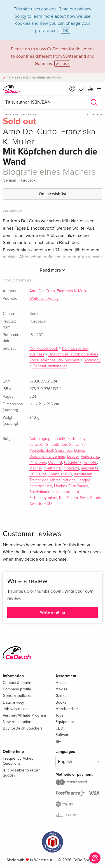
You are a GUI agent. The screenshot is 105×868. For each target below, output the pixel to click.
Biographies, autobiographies (73, 354)
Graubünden (56, 445)
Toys (59, 715)
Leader (73, 457)
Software (63, 735)
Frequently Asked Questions (18, 761)
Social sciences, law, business (54, 360)
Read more (53, 270)
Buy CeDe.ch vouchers (23, 728)
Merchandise (67, 709)
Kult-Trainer (68, 498)
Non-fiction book (44, 348)
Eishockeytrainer (43, 498)
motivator (71, 468)
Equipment (65, 722)
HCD (48, 504)
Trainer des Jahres (45, 480)
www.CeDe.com (52, 49)
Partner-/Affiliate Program (24, 715)
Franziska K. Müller (73, 291)
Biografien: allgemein (47, 457)
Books (61, 702)
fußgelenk (73, 462)
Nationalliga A (67, 492)
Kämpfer (90, 462)
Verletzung (90, 457)
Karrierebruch (41, 486)
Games (61, 696)
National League (76, 480)
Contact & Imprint (18, 683)
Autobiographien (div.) (48, 439)
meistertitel (90, 468)
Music (60, 683)
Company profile (17, 689)
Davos (80, 451)
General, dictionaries (50, 366)
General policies (17, 696)
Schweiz (37, 445)
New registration (17, 722)
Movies (62, 689)
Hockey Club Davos (71, 486)
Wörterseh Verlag (44, 299)
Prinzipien (38, 462)
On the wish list (53, 194)
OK (66, 31)
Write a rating (53, 612)
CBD (59, 728)
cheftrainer (53, 468)
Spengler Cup (60, 474)
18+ (58, 741)
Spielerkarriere (42, 492)
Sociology (92, 360)
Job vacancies (15, 709)
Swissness (64, 451)
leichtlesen (83, 474)
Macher (36, 468)
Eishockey (77, 439)
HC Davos (38, 474)
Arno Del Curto (42, 291)
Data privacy (13, 702)
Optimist (55, 462)
